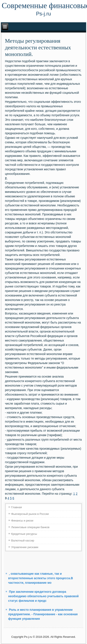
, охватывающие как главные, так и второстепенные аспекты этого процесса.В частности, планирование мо (40, 578)
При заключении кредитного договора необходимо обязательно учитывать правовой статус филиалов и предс (43, 596)
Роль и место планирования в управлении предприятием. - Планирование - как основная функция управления (43, 614)
